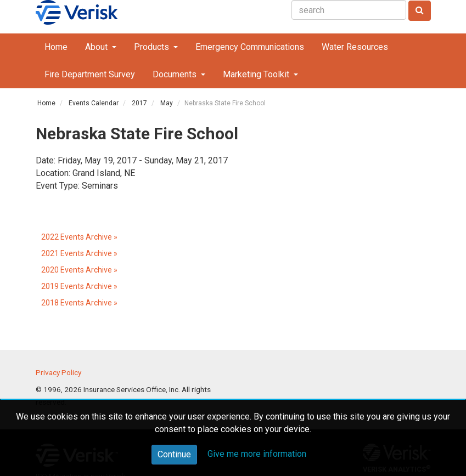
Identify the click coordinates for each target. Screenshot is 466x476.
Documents (176, 74)
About (97, 47)
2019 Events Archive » (79, 286)
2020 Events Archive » (79, 270)
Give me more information (257, 454)
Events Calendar (94, 103)
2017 (139, 103)
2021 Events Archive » (79, 253)
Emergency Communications (250, 47)
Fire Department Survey (90, 74)
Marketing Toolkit (257, 74)
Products (153, 47)
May (167, 103)
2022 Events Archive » (79, 237)
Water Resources (355, 47)
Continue (174, 454)
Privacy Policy (58, 372)
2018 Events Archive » (79, 303)
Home (56, 47)
